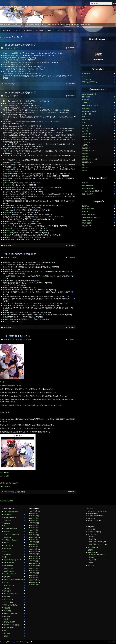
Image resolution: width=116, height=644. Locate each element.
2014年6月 (33, 525)
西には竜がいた (88, 162)
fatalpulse (86, 100)
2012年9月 (33, 551)
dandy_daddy (9, 210)
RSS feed (65, 24)
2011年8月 (33, 573)
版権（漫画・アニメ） (96, 544)
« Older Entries (6, 500)
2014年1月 (33, 535)
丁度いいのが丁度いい (90, 82)
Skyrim (50, 30)
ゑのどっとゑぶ (88, 134)
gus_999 (8, 267)
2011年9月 (33, 571)
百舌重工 (85, 156)
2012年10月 (34, 549)
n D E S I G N (87, 114)
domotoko (8, 185)
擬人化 (91, 539)
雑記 (70, 30)
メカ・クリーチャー (96, 555)
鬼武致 (85, 171)
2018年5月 (33, 513)
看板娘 (23, 492)
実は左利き (86, 148)
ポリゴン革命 (87, 226)
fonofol (7, 174)
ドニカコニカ (87, 79)
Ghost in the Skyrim (89, 215)
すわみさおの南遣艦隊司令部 (92, 191)
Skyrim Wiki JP (87, 220)
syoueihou (8, 212)
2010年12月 (34, 580)
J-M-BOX (85, 103)
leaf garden (86, 108)
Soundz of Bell (87, 125)
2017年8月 (33, 516)
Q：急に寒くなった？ (18, 336)
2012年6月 (33, 559)
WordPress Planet (88, 188)
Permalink (71, 84)
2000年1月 (33, 585)
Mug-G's (85, 183)
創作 (17, 339)
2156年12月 (34, 511)
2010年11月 (34, 582)
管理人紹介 (6, 30)
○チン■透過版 (5, 473)
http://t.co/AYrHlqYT (39, 219)
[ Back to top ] (112, 642)
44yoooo (8, 169)
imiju (6, 149)
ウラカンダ (86, 137)
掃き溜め (85, 154)
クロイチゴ (86, 142)
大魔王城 (85, 145)
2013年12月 (34, 537)
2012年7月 (33, 556)
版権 (90, 562)
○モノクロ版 (4, 476)
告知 (89, 550)
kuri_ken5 (8, 58)
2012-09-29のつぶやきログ (20, 45)
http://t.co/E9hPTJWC (10, 74)
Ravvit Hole (86, 120)
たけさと (85, 131)
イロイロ (85, 76)
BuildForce (86, 206)
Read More (71, 492)
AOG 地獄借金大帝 (89, 94)
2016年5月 (33, 523)
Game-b (85, 212)
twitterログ (11, 84)
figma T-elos (29, 419)
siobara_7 (8, 221)
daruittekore (9, 226)
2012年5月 (33, 561)
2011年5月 (33, 578)
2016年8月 (33, 520)
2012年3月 (33, 566)
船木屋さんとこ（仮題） (91, 159)
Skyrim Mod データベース (91, 217)
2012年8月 (33, 554)
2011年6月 (33, 575)
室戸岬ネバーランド (89, 151)
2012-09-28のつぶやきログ (20, 93)
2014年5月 (33, 528)
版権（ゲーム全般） (26, 339)
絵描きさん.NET (88, 194)
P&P (84, 117)
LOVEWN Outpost (89, 111)
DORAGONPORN (88, 209)
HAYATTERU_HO (11, 183)
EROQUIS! (86, 97)
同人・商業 (39, 30)
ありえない (86, 128)
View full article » (6, 486)
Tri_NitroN (8, 208)
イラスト (17, 30)
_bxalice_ (8, 269)
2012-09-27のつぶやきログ (20, 254)
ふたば (18, 492)
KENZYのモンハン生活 (90, 105)
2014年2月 (33, 532)
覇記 (84, 165)
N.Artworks (86, 74)
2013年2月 (33, 544)
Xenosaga (11, 492)
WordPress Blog (88, 185)
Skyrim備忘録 (87, 223)
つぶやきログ (60, 30)
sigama (7, 281)
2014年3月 (33, 530)
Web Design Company (24, 642)
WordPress (11, 642)
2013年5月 (33, 540)
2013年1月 (33, 547)
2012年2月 (33, 568)
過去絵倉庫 (28, 30)
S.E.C (84, 122)
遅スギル (85, 168)
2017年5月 (33, 518)
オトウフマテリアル (89, 139)
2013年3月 (33, 542)
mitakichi (8, 69)
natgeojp (24, 74)
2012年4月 (33, 563)
